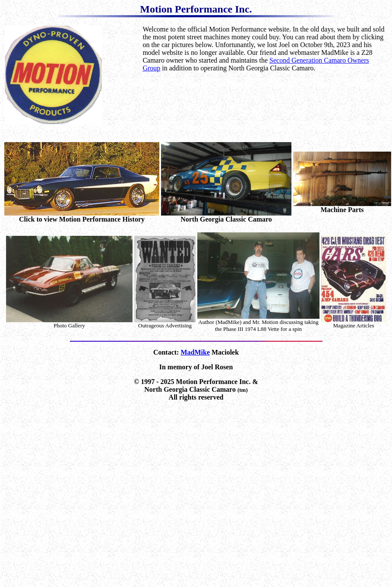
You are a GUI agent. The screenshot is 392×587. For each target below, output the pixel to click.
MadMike (195, 352)
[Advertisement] (265, 106)
